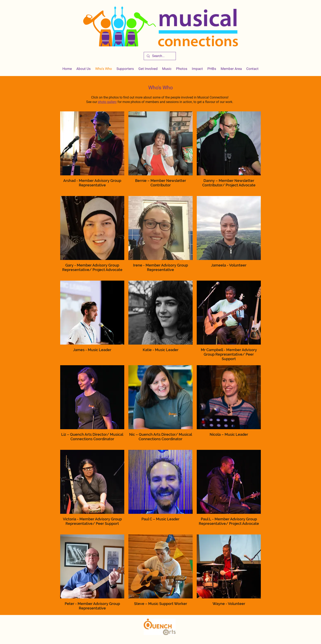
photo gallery (107, 102)
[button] (197, 69)
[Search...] (160, 56)
